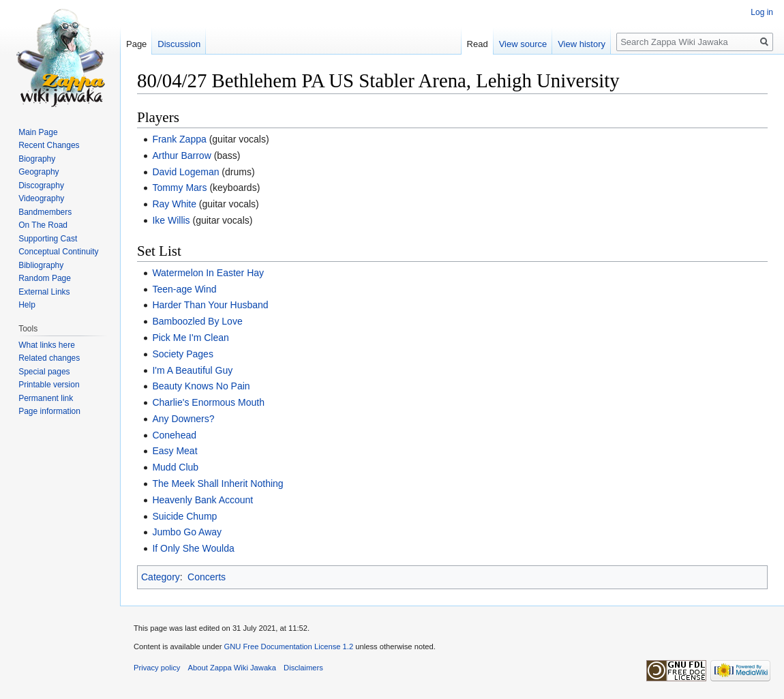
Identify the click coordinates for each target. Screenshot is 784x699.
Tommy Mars (179, 188)
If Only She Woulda (193, 548)
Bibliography (41, 265)
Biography (37, 159)
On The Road (43, 225)
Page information (49, 411)
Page (136, 44)
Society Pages (183, 354)
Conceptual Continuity (58, 252)
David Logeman (185, 172)
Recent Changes (49, 145)
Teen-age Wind (184, 289)
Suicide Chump (184, 516)
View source (523, 44)
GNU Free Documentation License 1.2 (288, 646)
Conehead (174, 435)
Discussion (179, 44)
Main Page (38, 132)
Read (478, 44)
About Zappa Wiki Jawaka (232, 668)
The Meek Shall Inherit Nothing (217, 484)
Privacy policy (157, 668)
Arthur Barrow (181, 155)
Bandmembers (45, 212)
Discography (41, 185)
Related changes (49, 358)
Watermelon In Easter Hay (208, 273)
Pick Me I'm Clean (190, 338)
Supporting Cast (48, 239)
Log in (762, 12)
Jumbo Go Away (187, 532)
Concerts (207, 577)
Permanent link (46, 398)
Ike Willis (171, 220)
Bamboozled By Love (197, 321)
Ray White (174, 204)
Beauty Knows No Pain (201, 386)
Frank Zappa (179, 139)
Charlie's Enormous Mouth (208, 402)
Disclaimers (303, 668)
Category (161, 577)
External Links (44, 292)
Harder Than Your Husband (210, 305)
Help (27, 305)
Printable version (49, 385)
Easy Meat (175, 451)
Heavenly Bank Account (202, 500)
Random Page (45, 278)
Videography (41, 198)
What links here (47, 345)
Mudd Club (175, 467)
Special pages (44, 372)
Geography (39, 172)
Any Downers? (183, 419)
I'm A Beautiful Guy (192, 370)
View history (582, 44)
